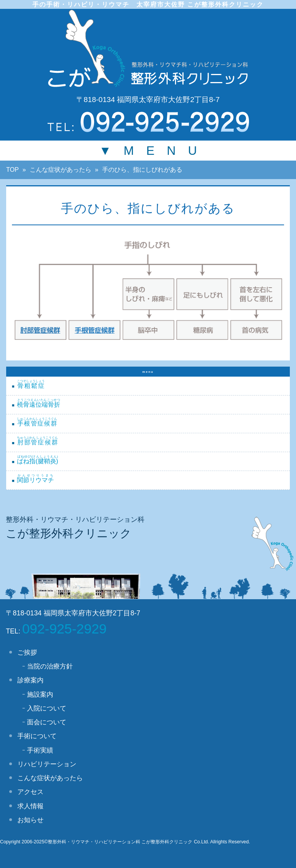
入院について (47, 708)
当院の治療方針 (50, 666)
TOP (13, 170)
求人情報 (30, 806)
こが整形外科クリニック (69, 533)
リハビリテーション (47, 764)
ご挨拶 (27, 652)
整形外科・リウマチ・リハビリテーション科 (75, 519)
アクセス (30, 792)
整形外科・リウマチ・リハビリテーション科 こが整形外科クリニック (120, 842)
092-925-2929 (65, 629)
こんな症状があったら (61, 170)
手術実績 (40, 750)
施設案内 (40, 694)
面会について (47, 722)
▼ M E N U (148, 151)
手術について (37, 736)
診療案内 (30, 680)
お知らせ (30, 820)
